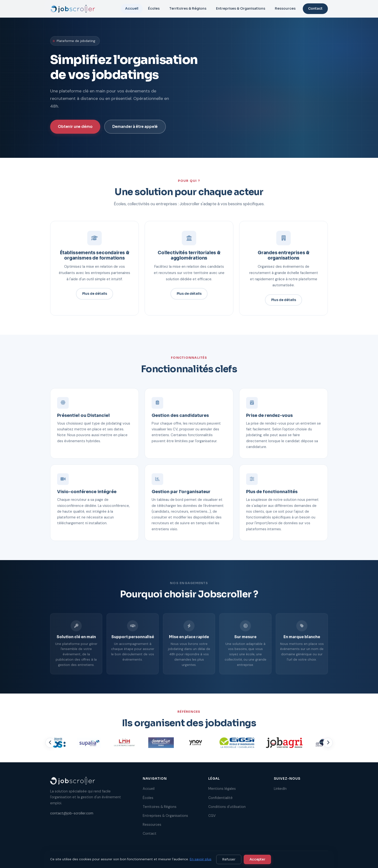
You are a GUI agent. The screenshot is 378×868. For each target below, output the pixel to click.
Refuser (229, 859)
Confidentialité (220, 798)
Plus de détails (95, 296)
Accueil (132, 8)
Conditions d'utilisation (227, 807)
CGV (212, 816)
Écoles (154, 8)
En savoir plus (201, 859)
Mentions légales (222, 789)
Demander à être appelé (135, 127)
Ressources (285, 8)
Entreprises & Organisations (241, 8)
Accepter (257, 859)
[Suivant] (328, 745)
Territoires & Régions (188, 8)
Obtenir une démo (75, 127)
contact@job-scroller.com (72, 813)
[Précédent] (50, 745)
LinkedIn (280, 789)
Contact (315, 8)
